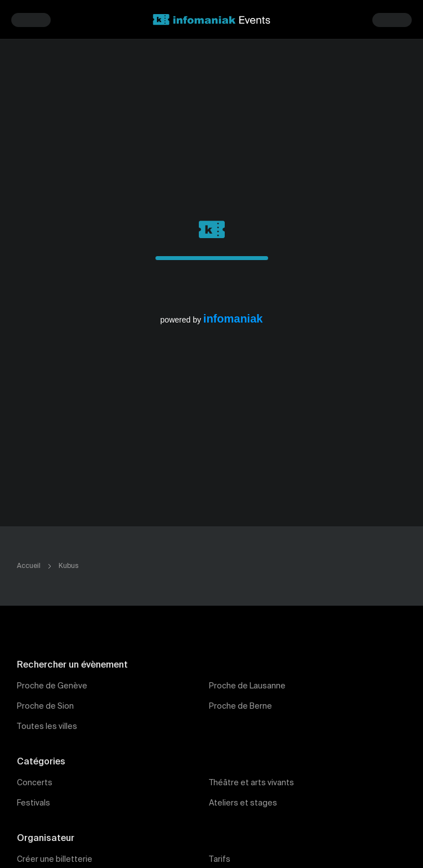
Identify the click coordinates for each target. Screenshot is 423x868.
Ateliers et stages (243, 803)
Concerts (35, 783)
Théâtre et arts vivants (251, 783)
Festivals (34, 803)
